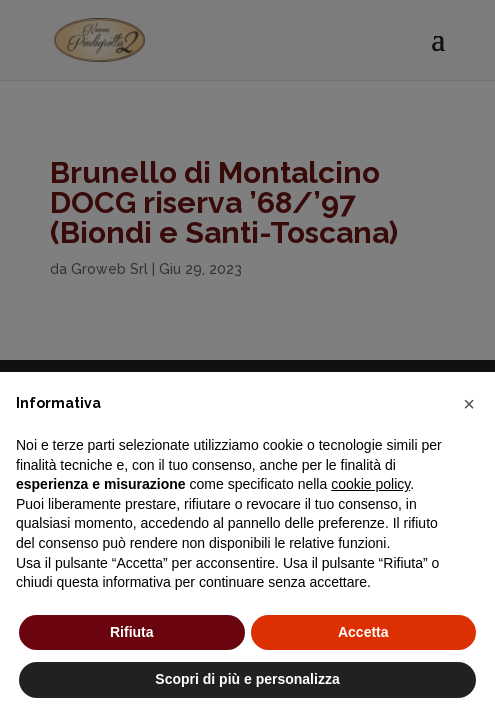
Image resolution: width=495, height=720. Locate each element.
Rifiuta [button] (132, 632)
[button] (469, 404)
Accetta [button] (363, 632)
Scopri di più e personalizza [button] (247, 679)
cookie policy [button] (370, 484)
